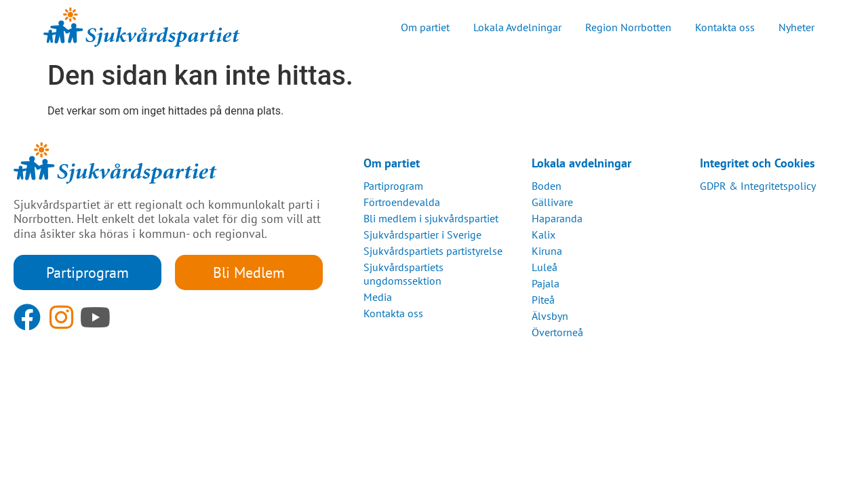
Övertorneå (557, 332)
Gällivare (552, 202)
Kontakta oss (725, 27)
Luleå (545, 267)
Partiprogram (393, 186)
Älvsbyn (550, 316)
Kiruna (547, 251)
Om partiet (425, 27)
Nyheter (796, 27)
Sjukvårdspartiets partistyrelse (433, 251)
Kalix (544, 235)
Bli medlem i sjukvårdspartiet (431, 218)
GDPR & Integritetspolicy (758, 186)
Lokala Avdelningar (517, 27)
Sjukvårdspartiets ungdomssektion (403, 274)
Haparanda (557, 218)
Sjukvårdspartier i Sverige (422, 235)
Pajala (546, 283)
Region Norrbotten (628, 27)
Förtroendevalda (402, 202)
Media (378, 297)
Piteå (543, 300)
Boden (547, 186)
